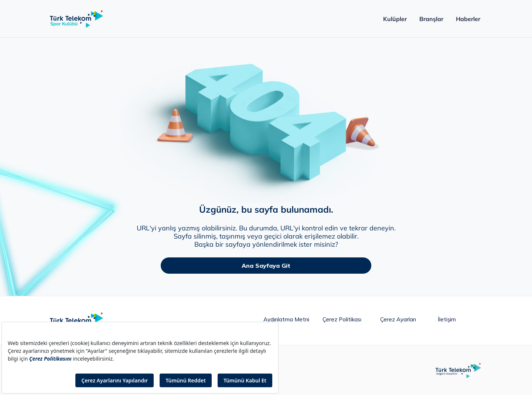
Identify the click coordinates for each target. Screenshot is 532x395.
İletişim (447, 320)
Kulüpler (395, 19)
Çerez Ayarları (398, 320)
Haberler (468, 19)
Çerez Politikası (342, 320)
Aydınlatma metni (286, 320)
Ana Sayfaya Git (266, 266)
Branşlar (431, 19)
